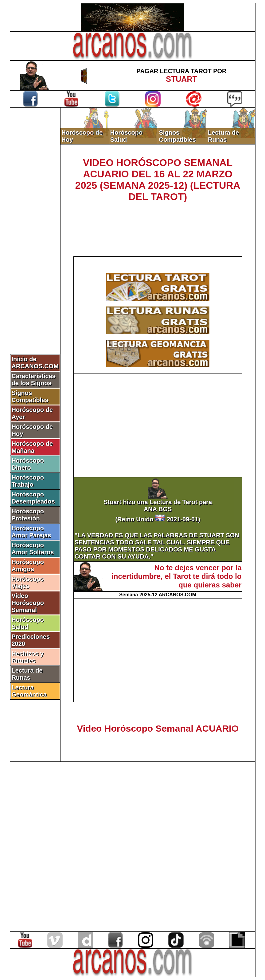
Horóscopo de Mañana (32, 447)
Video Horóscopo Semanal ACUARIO (158, 728)
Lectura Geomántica (29, 691)
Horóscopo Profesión (28, 515)
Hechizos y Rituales (28, 657)
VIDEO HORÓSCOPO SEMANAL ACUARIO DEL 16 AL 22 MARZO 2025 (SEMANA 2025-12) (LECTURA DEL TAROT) (158, 180)
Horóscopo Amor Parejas (31, 532)
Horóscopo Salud (28, 623)
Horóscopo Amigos (28, 565)
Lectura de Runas (27, 674)
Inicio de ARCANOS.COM (35, 363)
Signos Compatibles (30, 396)
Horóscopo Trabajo (28, 481)
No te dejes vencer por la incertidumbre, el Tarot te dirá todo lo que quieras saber (177, 576)
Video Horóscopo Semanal (28, 603)
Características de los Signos (34, 379)
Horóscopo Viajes (28, 582)
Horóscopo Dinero (28, 464)
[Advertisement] (35, 211)
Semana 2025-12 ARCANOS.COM (158, 595)
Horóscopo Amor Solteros (33, 549)
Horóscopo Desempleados (33, 498)
